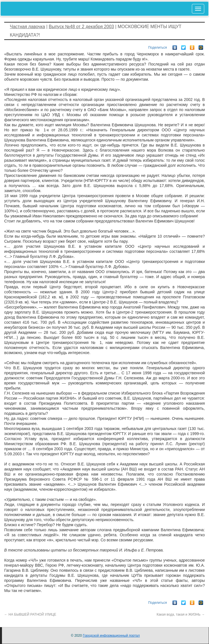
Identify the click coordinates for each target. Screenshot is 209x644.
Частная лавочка (27, 27)
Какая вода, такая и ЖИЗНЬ (181, 614)
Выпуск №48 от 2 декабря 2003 (81, 27)
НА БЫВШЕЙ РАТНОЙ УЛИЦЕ (30, 614)
